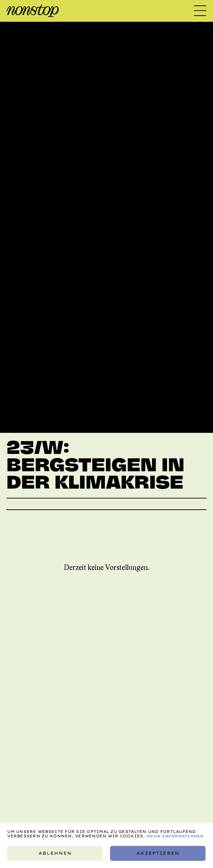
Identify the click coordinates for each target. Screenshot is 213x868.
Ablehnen (55, 853)
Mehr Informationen (175, 836)
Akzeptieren (158, 853)
